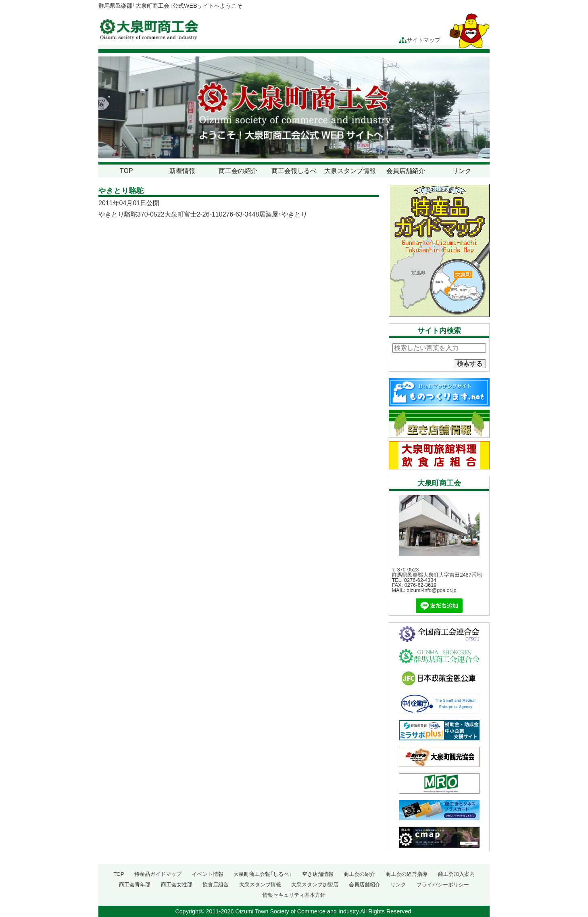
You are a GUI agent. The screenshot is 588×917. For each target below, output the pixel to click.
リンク (462, 171)
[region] (294, 107)
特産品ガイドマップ (158, 874)
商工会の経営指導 (407, 874)
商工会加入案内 (456, 874)
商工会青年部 (135, 885)
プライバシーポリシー (443, 885)
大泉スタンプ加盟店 (315, 885)
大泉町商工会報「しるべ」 (263, 874)
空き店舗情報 (318, 874)
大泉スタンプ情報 (350, 171)
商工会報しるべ (294, 171)
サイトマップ (420, 40)
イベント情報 (208, 874)
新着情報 (182, 171)
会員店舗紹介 (406, 171)
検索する (470, 364)
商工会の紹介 (238, 171)
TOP (126, 171)
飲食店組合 (216, 885)
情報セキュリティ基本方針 (294, 895)
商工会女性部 (177, 885)
